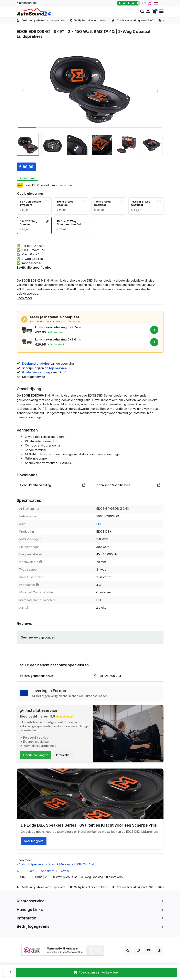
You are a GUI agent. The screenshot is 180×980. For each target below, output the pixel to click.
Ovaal (50, 864)
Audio (22, 864)
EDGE (100, 524)
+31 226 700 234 (109, 676)
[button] (142, 12)
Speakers (36, 864)
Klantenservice (27, 3)
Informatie (63, 755)
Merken (64, 864)
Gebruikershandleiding (53, 485)
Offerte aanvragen (36, 755)
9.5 (134, 3)
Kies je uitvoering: (30, 194)
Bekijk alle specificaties (34, 267)
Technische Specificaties (128, 485)
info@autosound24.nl (39, 676)
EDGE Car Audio (84, 864)
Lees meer (24, 298)
